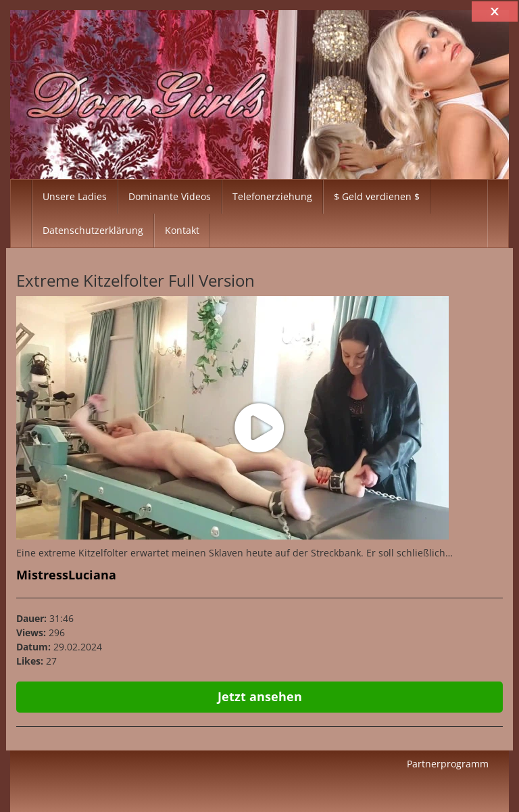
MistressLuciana (66, 575)
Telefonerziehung (272, 196)
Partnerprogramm (448, 764)
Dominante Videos (170, 196)
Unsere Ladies (75, 196)
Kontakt (182, 230)
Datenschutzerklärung (93, 230)
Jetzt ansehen (260, 696)
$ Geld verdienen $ (377, 196)
